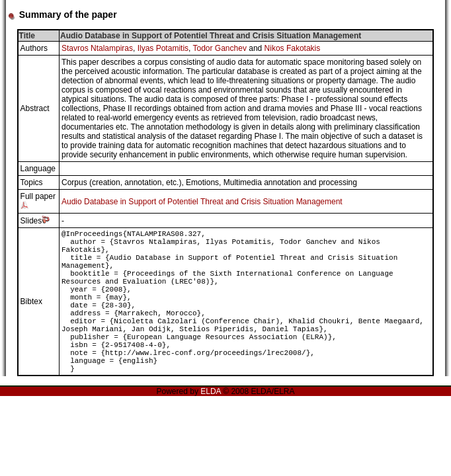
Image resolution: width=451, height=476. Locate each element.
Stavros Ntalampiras (97, 48)
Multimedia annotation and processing (290, 182)
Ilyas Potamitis (163, 48)
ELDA (211, 391)
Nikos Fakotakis (293, 48)
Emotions (202, 182)
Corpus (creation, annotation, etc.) (121, 182)
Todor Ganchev (220, 48)
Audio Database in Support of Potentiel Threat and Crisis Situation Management (202, 202)
